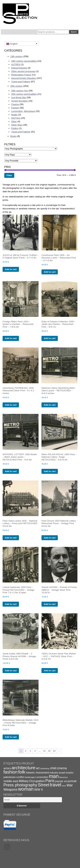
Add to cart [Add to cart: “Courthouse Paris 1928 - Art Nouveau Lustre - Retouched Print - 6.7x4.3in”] (50, 272)
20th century (17, 86)
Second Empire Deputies (24, 78)
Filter (9, 175)
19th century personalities (24, 61)
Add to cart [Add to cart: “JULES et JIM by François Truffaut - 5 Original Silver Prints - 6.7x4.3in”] (11, 269)
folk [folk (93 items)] (22, 772)
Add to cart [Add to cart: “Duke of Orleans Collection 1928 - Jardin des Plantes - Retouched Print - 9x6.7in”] (50, 338)
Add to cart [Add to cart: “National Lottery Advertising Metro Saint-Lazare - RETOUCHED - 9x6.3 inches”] (50, 405)
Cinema (15, 104)
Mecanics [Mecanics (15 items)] (64, 777)
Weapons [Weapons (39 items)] (10, 790)
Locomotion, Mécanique (23, 111)
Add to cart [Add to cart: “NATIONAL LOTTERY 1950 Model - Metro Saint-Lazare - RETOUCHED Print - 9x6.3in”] (11, 471)
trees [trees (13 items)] (64, 786)
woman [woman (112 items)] (26, 789)
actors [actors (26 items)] (7, 768)
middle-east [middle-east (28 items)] (11, 781)
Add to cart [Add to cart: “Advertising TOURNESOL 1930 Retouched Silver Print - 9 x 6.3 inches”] (11, 405)
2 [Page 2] (26, 751)
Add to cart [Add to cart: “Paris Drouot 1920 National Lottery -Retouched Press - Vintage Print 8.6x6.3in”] (50, 538)
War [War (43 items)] (70, 785)
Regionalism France (21, 75)
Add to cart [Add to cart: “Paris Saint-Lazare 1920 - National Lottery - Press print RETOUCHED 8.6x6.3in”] (11, 538)
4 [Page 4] (35, 751)
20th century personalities (24, 94)
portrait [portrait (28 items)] (72, 781)
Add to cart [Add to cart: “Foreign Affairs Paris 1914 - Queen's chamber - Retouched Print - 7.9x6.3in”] (11, 338)
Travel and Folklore (21, 82)
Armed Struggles (20, 101)
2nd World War (19, 97)
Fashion (15, 108)
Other (14, 121)
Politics (15, 128)
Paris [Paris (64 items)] (50, 781)
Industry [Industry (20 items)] (54, 773)
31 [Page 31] (44, 751)
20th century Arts (20, 91)
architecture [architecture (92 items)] (23, 768)
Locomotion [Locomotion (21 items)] (42, 777)
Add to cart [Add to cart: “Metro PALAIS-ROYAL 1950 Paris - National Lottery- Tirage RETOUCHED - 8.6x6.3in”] (50, 471)
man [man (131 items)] (54, 776)
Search (74, 32)
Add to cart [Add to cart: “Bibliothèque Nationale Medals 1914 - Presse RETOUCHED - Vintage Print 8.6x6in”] (11, 737)
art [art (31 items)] (38, 768)
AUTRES (16, 64)
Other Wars (17, 125)
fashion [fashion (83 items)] (10, 772)
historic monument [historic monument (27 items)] (38, 772)
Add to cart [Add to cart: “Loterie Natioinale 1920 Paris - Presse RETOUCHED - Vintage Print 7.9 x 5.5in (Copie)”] (11, 604)
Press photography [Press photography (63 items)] (20, 785)
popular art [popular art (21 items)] (61, 781)
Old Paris (16, 118)
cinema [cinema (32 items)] (62, 768)
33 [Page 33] (54, 751)
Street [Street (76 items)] (44, 785)
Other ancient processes (23, 71)
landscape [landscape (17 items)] (30, 777)
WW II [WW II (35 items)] (39, 790)
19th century (17, 56)
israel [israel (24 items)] (62, 773)
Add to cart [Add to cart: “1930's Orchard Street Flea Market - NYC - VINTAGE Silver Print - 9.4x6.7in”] (50, 671)
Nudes (14, 115)
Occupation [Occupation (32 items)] (37, 781)
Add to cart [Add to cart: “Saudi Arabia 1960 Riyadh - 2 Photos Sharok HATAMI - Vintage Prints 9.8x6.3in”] (11, 671)
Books (13, 136)
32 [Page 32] (49, 751)
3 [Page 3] (30, 751)
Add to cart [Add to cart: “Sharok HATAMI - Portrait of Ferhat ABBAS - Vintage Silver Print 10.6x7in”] (50, 604)
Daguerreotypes (19, 68)
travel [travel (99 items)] (56, 785)
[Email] (33, 800)
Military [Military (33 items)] (24, 781)
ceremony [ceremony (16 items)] (45, 769)
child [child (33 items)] (53, 768)
